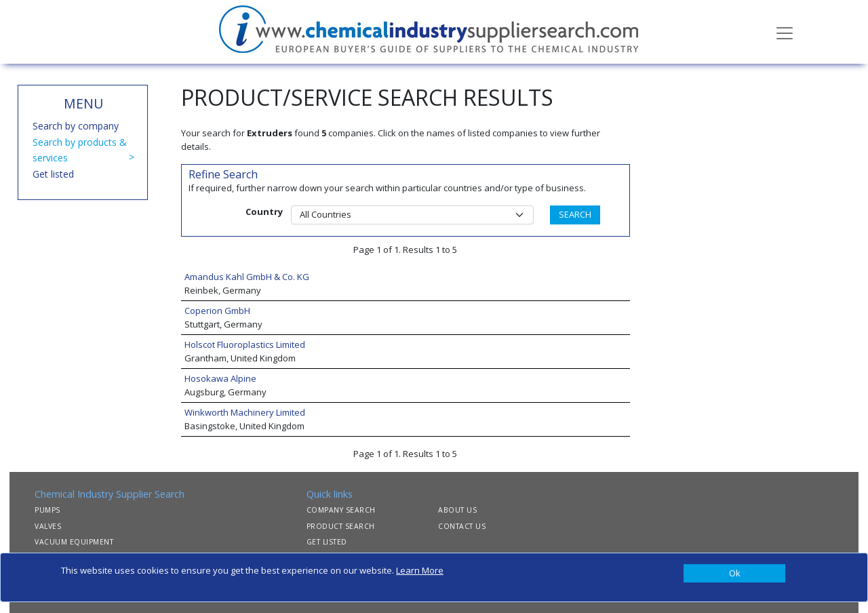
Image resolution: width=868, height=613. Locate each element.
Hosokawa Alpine (220, 378)
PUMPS (47, 510)
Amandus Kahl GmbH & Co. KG (247, 277)
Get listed (53, 174)
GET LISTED (327, 542)
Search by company (76, 126)
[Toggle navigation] (785, 32)
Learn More (420, 570)
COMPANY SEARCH (341, 510)
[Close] (734, 574)
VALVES (48, 526)
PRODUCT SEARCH (341, 526)
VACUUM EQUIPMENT (74, 542)
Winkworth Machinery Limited (245, 412)
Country (264, 212)
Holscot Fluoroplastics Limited (245, 344)
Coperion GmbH (217, 311)
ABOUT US (457, 510)
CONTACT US (462, 526)
